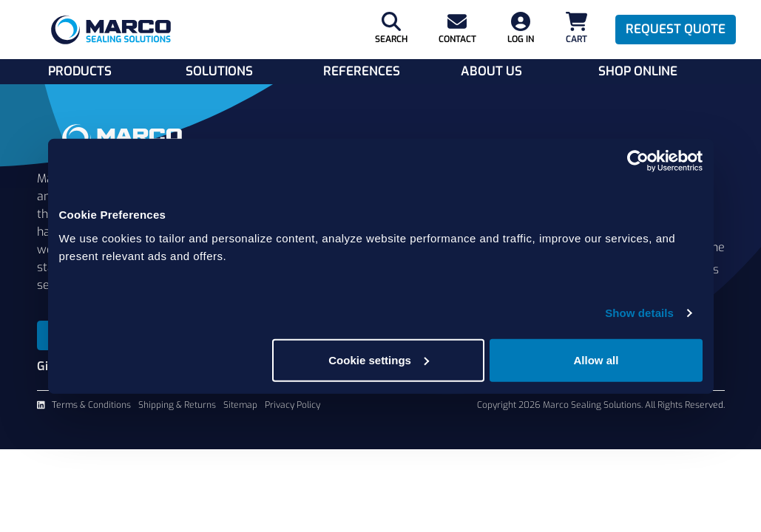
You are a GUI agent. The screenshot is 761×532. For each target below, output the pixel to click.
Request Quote (676, 29)
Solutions (219, 71)
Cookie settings (379, 359)
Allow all (596, 359)
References (362, 71)
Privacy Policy (292, 405)
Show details (639, 313)
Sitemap (240, 405)
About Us (491, 71)
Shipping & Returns (177, 405)
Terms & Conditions (91, 405)
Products (80, 71)
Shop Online (638, 71)
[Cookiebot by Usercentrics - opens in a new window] (638, 161)
